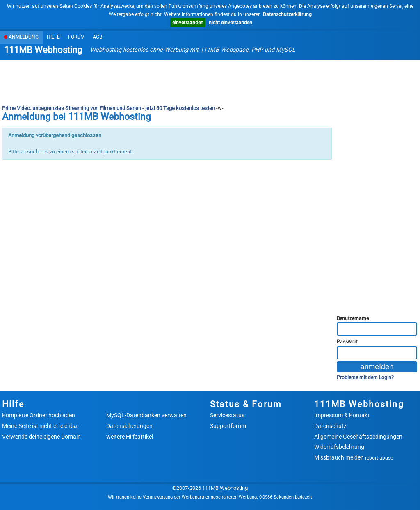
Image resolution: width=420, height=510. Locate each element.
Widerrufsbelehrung (339, 447)
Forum (76, 37)
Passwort (347, 342)
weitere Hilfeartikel (130, 437)
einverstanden (188, 23)
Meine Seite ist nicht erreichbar (41, 426)
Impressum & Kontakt (342, 415)
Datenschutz (330, 426)
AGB (97, 37)
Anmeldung (21, 37)
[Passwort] (377, 353)
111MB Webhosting (43, 50)
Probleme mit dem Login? (365, 377)
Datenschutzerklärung (287, 14)
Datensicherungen (129, 426)
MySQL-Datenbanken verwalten (146, 415)
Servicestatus (227, 415)
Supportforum (228, 426)
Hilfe (53, 37)
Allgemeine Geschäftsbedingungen (358, 437)
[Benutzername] (377, 329)
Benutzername (353, 318)
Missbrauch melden (354, 457)
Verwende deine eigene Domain (41, 437)
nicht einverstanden (231, 23)
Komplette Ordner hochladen (39, 415)
